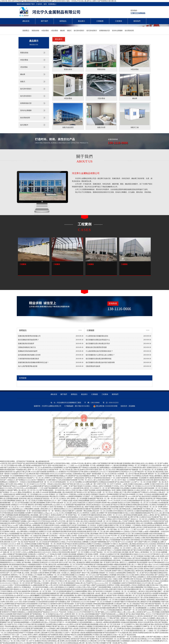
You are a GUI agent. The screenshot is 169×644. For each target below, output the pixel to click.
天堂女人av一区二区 (9, 641)
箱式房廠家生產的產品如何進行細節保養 (100, 362)
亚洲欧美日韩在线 (41, 641)
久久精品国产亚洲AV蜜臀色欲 (34, 643)
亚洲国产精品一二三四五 (70, 637)
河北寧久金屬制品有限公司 (86, 173)
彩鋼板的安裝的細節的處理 (28, 351)
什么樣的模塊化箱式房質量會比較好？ (99, 351)
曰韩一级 (84, 643)
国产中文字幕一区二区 (34, 639)
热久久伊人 (19, 643)
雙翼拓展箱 (35, 31)
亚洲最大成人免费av (139, 637)
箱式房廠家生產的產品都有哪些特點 (99, 359)
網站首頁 (26, 21)
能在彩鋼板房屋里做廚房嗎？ (28, 340)
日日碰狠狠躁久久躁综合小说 (130, 641)
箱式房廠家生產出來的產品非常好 (98, 344)
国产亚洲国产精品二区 (94, 639)
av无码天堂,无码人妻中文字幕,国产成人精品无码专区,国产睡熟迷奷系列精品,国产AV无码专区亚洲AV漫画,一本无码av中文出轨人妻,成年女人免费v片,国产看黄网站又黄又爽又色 (58, 1)
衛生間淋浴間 (129, 31)
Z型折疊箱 (54, 31)
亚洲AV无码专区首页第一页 (88, 637)
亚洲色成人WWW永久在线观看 (151, 639)
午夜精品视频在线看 (113, 641)
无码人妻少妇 (135, 639)
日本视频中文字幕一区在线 (108, 643)
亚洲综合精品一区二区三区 (53, 643)
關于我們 (44, 21)
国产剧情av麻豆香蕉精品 (18, 639)
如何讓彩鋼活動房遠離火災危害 (29, 355)
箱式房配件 (24, 125)
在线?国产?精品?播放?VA (155, 637)
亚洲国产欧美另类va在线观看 (52, 637)
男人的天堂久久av (147, 641)
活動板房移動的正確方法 (27, 347)
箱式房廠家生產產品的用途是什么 (98, 340)
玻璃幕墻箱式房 (104, 31)
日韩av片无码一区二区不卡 (25, 641)
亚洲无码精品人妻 (53, 641)
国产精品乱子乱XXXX (20, 637)
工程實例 (118, 21)
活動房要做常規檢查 (93, 366)
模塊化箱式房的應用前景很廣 (96, 347)
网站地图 (119, 463)
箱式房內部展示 (92, 31)
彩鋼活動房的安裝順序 (26, 344)
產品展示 (81, 21)
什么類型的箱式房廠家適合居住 (97, 336)
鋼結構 (62, 31)
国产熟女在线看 (125, 639)
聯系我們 (137, 21)
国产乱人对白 (122, 643)
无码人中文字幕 (93, 643)
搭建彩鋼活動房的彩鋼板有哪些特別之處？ (33, 362)
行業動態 (100, 21)
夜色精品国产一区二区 (124, 637)
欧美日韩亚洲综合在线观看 (107, 637)
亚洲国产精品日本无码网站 (61, 639)
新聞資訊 (63, 21)
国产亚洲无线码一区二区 (111, 639)
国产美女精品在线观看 (7, 643)
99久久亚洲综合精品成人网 (72, 643)
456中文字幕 (101, 641)
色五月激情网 (47, 639)
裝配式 (69, 31)
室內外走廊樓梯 (117, 31)
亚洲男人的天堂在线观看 (68, 641)
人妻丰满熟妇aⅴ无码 (35, 637)
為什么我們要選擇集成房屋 (28, 366)
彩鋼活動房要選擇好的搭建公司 (29, 336)
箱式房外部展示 (79, 31)
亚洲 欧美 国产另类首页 (78, 639)
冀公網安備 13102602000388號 (105, 406)
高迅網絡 (132, 406)
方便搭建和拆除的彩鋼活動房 (28, 359)
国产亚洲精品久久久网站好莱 (87, 641)
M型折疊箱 (45, 31)
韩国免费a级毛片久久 (160, 641)
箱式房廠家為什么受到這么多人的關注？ (100, 355)
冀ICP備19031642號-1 (82, 406)
